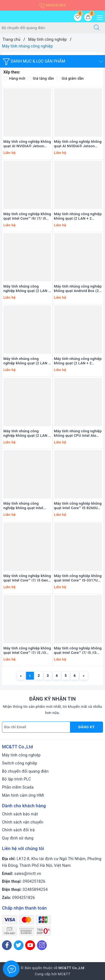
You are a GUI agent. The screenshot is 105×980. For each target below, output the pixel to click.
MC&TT (64, 974)
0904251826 (52, 5)
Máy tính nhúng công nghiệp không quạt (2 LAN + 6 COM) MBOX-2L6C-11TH (27, 434)
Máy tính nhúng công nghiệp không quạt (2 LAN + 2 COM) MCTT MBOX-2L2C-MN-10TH (78, 217)
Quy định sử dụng (18, 838)
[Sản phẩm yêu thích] (78, 17)
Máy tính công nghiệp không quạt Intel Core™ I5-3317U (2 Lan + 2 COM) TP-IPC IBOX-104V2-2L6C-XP (78, 578)
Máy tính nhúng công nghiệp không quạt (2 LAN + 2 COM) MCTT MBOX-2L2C (78, 361)
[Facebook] (7, 945)
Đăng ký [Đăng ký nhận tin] (87, 727)
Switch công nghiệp (20, 763)
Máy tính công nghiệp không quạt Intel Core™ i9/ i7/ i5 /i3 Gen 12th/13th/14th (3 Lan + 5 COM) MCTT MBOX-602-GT (27, 217)
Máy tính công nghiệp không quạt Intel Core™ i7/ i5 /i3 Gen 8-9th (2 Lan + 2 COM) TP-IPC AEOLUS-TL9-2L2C (78, 651)
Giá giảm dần (70, 78)
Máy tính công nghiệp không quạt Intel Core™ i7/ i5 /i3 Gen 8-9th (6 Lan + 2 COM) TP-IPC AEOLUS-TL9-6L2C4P (27, 651)
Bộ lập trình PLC (16, 779)
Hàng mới (14, 78)
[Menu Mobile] (98, 17)
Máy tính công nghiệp (21, 755)
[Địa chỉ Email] (36, 727)
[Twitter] (19, 945)
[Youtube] (30, 945)
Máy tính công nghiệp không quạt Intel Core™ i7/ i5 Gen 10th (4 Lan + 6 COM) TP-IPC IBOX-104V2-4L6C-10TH (27, 578)
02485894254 (35, 889)
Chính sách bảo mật (20, 814)
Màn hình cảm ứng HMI (23, 795)
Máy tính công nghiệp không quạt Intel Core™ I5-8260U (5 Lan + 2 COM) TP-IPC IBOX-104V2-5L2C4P (78, 506)
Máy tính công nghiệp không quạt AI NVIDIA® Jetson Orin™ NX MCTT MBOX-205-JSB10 (27, 144)
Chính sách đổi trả (18, 830)
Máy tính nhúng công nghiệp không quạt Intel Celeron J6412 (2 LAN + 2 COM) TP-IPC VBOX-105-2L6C (25, 506)
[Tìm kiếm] (97, 28)
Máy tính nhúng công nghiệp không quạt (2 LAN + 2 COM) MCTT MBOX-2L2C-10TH (27, 289)
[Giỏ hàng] (88, 17)
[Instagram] (42, 945)
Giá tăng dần (41, 78)
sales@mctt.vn (28, 874)
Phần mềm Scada (18, 787)
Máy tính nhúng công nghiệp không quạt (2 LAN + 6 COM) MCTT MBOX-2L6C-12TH (27, 361)
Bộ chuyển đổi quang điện (25, 771)
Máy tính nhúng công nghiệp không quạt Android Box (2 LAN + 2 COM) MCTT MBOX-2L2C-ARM (78, 289)
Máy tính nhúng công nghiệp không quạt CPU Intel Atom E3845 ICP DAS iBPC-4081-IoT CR (78, 434)
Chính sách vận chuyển (23, 822)
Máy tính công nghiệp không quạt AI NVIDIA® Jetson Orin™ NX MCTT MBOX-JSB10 (78, 144)
